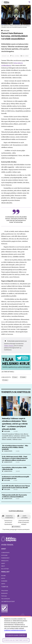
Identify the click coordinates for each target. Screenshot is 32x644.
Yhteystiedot (5, 591)
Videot (3, 566)
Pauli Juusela (15, 56)
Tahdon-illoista (9, 346)
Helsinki (3, 576)
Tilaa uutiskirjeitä (6, 599)
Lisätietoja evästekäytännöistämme (15, 630)
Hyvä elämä (4, 555)
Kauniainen (4, 581)
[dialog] (16, 630)
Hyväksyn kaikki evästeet (16, 635)
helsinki (24, 377)
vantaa (6, 380)
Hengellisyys (5, 561)
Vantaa (3, 584)
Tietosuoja (4, 596)
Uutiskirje (17, 527)
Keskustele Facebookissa (9, 517)
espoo (15, 377)
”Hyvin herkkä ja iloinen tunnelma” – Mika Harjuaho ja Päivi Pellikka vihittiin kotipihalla (15, 447)
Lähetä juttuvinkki (24, 517)
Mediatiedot (4, 593)
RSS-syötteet (5, 569)
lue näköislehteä (7, 601)
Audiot (3, 563)
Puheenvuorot (5, 558)
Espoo (3, 578)
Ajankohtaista (5, 553)
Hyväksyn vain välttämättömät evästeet (16, 640)
